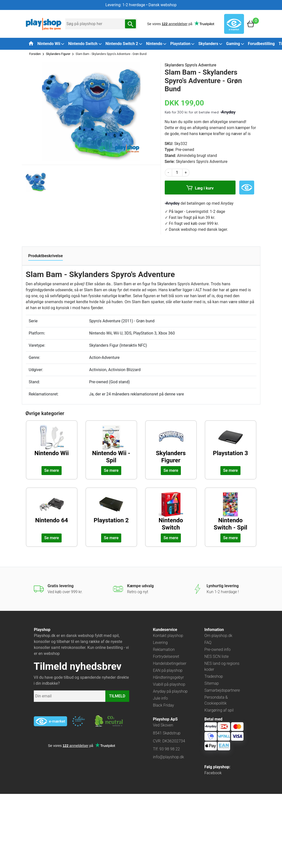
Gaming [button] (235, 44)
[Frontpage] (44, 24)
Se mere (52, 470)
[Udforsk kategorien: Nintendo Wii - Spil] (111, 444)
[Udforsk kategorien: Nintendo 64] (52, 512)
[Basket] (251, 24)
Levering (160, 643)
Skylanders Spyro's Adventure (191, 65)
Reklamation (164, 650)
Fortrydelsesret (166, 656)
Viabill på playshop (169, 684)
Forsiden (35, 54)
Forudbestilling (261, 44)
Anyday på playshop (170, 691)
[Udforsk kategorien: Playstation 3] (231, 444)
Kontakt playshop (168, 636)
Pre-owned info (218, 650)
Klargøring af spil (219, 710)
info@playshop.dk (169, 757)
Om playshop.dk (219, 636)
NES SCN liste (217, 656)
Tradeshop (214, 676)
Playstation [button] (182, 44)
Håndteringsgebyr (169, 677)
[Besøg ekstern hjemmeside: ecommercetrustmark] (79, 721)
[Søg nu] (130, 24)
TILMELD (117, 696)
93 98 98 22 (170, 749)
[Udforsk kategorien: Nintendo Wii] (52, 444)
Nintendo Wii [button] (51, 44)
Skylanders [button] (210, 44)
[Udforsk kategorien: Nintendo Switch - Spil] (231, 512)
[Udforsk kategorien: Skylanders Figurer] (171, 444)
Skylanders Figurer (58, 54)
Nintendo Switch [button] (85, 44)
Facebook (213, 773)
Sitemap (212, 683)
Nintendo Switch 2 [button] (124, 44)
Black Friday (164, 705)
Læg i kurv (200, 189)
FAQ (208, 643)
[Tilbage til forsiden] (31, 43)
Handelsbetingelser (170, 663)
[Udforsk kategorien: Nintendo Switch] (171, 512)
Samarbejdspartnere (222, 690)
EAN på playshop (168, 670)
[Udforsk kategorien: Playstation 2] (111, 512)
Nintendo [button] (156, 44)
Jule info (161, 698)
